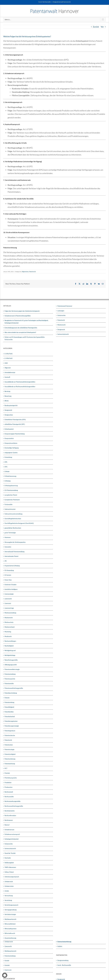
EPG (6, 467)
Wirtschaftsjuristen (10, 929)
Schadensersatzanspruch (12, 834)
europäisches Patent (11, 495)
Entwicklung (8, 457)
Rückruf (7, 825)
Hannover (8, 537)
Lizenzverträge (9, 608)
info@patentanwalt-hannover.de (62, 2)
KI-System (8, 575)
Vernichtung (8, 900)
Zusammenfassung (10, 938)
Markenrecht (9, 618)
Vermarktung (9, 896)
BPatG (7, 401)
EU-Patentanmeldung (11, 490)
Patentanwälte (9, 683)
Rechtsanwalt (9, 792)
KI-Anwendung (9, 570)
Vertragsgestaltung (11, 910)
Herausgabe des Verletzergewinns (15, 542)
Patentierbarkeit (10, 716)
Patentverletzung (10, 759)
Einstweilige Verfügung (12, 448)
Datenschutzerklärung (64, 942)
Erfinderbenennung (10, 476)
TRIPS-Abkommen (10, 867)
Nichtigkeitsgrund (10, 650)
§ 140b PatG (9, 358)
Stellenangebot (9, 863)
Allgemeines (25, 272)
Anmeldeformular (10, 372)
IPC (6, 561)
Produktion (8, 783)
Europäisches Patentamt (12, 500)
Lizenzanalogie (9, 594)
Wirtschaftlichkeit (10, 924)
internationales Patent (11, 556)
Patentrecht (32, 272)
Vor (102, 27)
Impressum (8, 970)
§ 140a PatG (9, 354)
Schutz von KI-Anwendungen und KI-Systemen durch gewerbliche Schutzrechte (25, 338)
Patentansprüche (10, 679)
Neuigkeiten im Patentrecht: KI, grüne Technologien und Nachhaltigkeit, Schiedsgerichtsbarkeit (26, 322)
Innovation (8, 547)
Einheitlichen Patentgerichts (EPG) (15, 420)
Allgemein (8, 368)
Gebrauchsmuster (10, 509)
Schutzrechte (9, 844)
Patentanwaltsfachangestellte (14, 688)
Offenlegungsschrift (11, 665)
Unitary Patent (9, 872)
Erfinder (7, 471)
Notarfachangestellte (11, 660)
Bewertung (8, 396)
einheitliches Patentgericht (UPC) (15, 424)
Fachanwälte (9, 504)
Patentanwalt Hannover (65, 306)
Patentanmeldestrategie (12, 669)
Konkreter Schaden (10, 585)
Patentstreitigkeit (10, 754)
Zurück (96, 27)
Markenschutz (9, 622)
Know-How (8, 580)
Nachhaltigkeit (9, 646)
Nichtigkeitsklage (10, 655)
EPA (6, 462)
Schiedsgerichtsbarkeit (12, 839)
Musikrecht (8, 636)
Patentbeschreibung (11, 693)
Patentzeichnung (10, 764)
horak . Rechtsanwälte (64, 965)
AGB (6, 363)
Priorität (7, 773)
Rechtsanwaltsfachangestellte (14, 806)
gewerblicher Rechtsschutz (13, 528)
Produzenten (9, 787)
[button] (5, 975)
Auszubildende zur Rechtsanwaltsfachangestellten (20, 387)
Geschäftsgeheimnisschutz (13, 519)
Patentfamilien (9, 712)
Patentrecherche (10, 735)
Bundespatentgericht (11, 405)
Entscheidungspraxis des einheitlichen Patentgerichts (21, 328)
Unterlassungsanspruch (12, 877)
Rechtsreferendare (10, 816)
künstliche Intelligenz (11, 589)
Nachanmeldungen (10, 641)
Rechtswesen (9, 820)
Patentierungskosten (11, 721)
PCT (6, 768)
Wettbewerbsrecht (10, 919)
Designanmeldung (63, 960)
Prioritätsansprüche (11, 778)
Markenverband (10, 627)
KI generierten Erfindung (12, 566)
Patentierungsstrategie (12, 726)
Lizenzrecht (8, 599)
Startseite (8, 858)
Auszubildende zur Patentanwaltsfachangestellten (20, 382)
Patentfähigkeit (9, 707)
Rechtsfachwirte (10, 811)
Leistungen (61, 311)
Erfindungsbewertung (11, 486)
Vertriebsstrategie (10, 914)
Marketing (8, 632)
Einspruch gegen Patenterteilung (15, 434)
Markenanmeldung (10, 613)
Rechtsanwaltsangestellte (13, 801)
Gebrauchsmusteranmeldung (13, 514)
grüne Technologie (10, 533)
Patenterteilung (9, 702)
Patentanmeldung (10, 674)
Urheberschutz (9, 886)
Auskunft (7, 377)
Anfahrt (60, 946)
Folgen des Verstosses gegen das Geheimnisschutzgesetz (22, 311)
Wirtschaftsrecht (10, 933)
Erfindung (8, 481)
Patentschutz (9, 745)
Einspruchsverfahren (11, 443)
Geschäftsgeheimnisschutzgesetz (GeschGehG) (19, 523)
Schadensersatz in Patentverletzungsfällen (18, 316)
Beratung (7, 391)
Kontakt (7, 965)
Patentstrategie (9, 749)
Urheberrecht (9, 882)
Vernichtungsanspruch (11, 905)
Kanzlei (7, 961)
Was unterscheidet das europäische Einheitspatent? (20, 332)
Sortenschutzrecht (10, 849)
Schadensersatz (9, 830)
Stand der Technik (10, 853)
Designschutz (9, 415)
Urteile (7, 891)
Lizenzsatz (8, 603)
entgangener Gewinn (11, 453)
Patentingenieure (10, 731)
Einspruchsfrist (9, 438)
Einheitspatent (9, 429)
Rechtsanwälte (9, 797)
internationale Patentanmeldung (14, 552)
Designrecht (8, 410)
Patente (7, 698)
